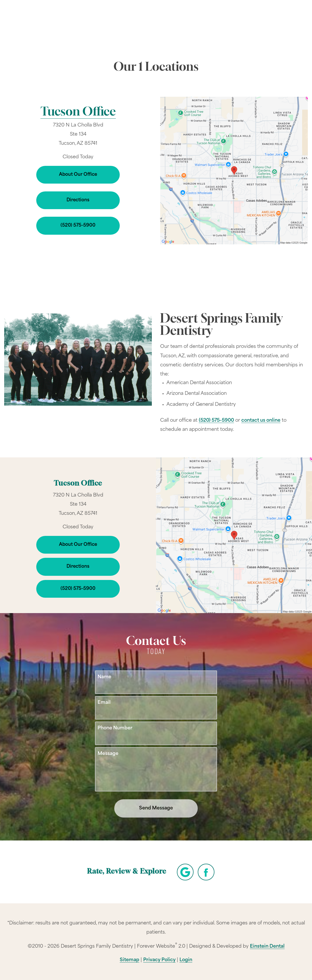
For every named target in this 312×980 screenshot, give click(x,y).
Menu (284, 19)
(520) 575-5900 (216, 421)
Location (226, 19)
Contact (255, 19)
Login (186, 960)
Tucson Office (78, 113)
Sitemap (130, 960)
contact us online (261, 421)
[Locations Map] (234, 170)
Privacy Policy (159, 960)
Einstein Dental (267, 946)
